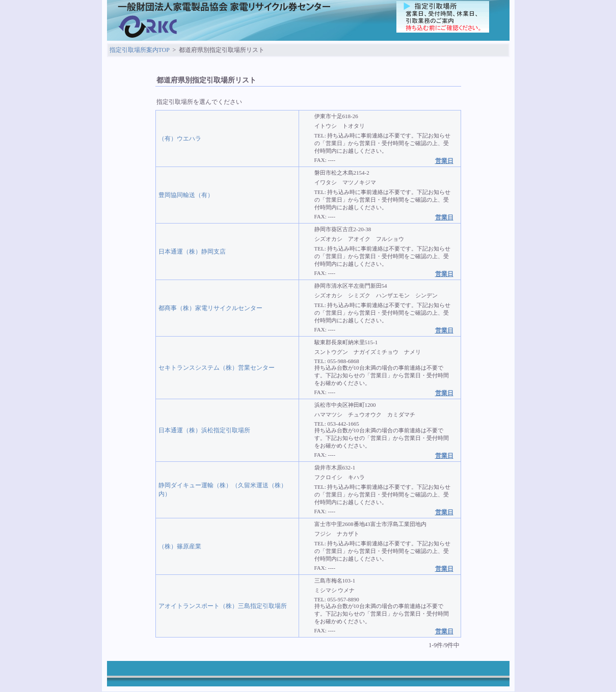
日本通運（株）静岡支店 (192, 252)
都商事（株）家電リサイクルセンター (210, 308)
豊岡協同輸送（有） (186, 195)
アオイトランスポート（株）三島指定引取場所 (223, 606)
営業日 (444, 161)
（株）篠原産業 (180, 546)
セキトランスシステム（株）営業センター (217, 368)
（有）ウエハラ (180, 139)
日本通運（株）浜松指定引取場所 (204, 430)
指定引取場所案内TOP (140, 50)
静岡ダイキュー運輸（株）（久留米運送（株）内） (223, 490)
